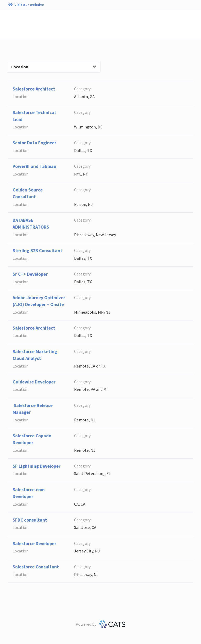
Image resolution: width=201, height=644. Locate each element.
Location (54, 67)
